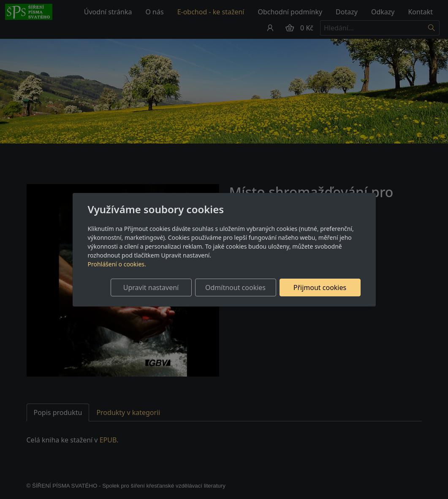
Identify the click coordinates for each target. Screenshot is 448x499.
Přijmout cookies (320, 287)
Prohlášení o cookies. (117, 264)
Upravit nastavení (151, 287)
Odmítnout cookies (235, 287)
